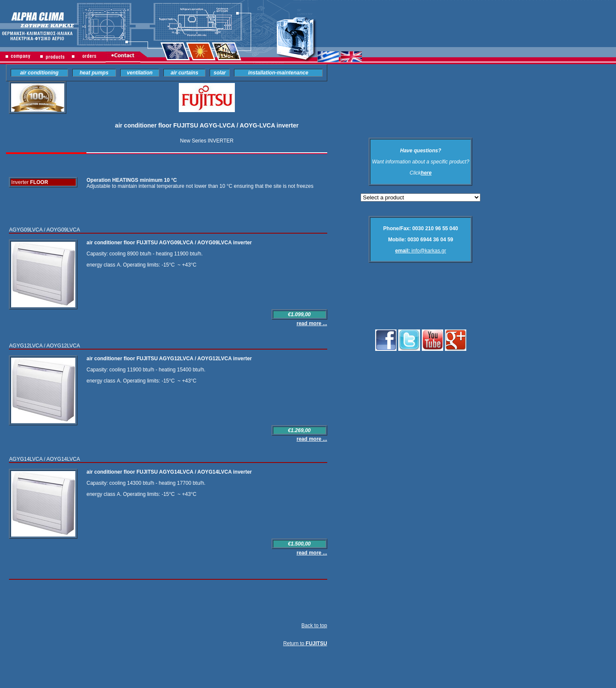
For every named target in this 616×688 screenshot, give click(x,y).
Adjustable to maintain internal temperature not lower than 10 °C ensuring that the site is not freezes (200, 186)
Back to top (314, 626)
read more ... (312, 323)
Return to (305, 644)
